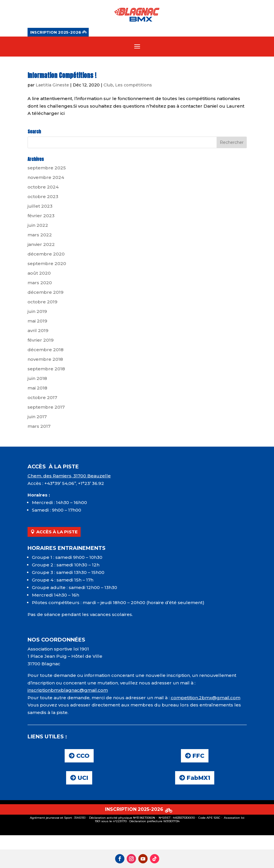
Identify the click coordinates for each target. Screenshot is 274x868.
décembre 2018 (46, 350)
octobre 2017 (42, 398)
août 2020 (39, 274)
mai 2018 (37, 389)
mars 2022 (40, 236)
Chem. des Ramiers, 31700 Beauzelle (69, 477)
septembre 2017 (46, 408)
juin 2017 (37, 417)
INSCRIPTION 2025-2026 (56, 32)
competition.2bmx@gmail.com (206, 698)
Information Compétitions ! (62, 76)
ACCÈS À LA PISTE (57, 533)
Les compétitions (134, 86)
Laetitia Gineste (52, 86)
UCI (83, 779)
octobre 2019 (42, 303)
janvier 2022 (41, 245)
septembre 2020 (47, 264)
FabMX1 (198, 779)
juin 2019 (37, 312)
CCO (83, 757)
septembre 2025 (47, 169)
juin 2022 (38, 226)
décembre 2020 (46, 255)
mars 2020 (40, 283)
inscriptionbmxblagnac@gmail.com (68, 691)
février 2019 (41, 341)
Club (108, 86)
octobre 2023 (43, 197)
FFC (198, 757)
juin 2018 (37, 379)
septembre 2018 (46, 370)
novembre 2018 (45, 360)
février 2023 (41, 216)
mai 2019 (37, 322)
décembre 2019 (46, 293)
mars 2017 (39, 427)
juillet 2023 (40, 207)
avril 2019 (38, 331)
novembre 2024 (46, 178)
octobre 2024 (43, 188)
